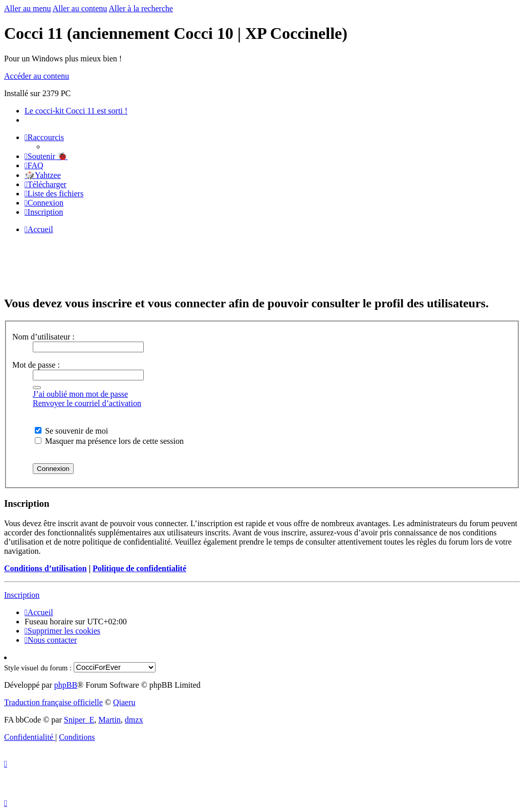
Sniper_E (79, 720)
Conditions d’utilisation (45, 568)
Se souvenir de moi (71, 431)
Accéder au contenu (37, 76)
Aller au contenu (80, 8)
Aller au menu (28, 8)
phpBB (66, 685)
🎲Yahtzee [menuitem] (43, 175)
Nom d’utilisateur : (43, 337)
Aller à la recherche (141, 8)
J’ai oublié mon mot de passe (80, 394)
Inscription (22, 595)
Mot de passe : (36, 365)
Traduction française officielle (53, 702)
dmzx (134, 720)
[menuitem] (46, 156)
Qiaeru (124, 702)
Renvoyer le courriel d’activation (87, 403)
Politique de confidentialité (139, 568)
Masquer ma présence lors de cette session (109, 441)
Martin (110, 720)
